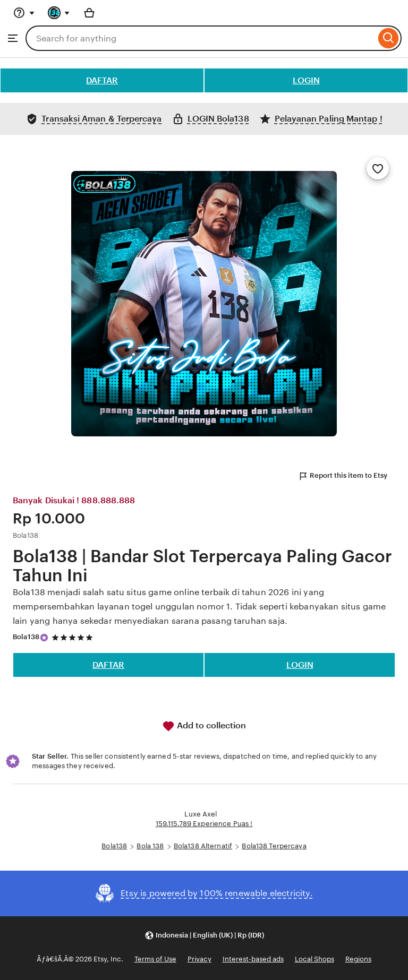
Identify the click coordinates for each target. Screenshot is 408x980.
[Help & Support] (24, 13)
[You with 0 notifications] (59, 13)
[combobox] (201, 38)
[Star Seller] (44, 638)
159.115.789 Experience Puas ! (204, 824)
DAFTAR (102, 80)
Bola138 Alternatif (203, 846)
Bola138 (26, 637)
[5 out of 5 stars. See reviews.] (74, 637)
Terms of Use (155, 959)
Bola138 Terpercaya (274, 846)
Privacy (199, 959)
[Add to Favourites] (378, 168)
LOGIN (306, 80)
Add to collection (204, 726)
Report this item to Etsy (343, 476)
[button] (204, 936)
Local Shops (314, 959)
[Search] (389, 38)
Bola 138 (150, 846)
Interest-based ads (253, 959)
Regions (358, 959)
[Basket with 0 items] (89, 13)
